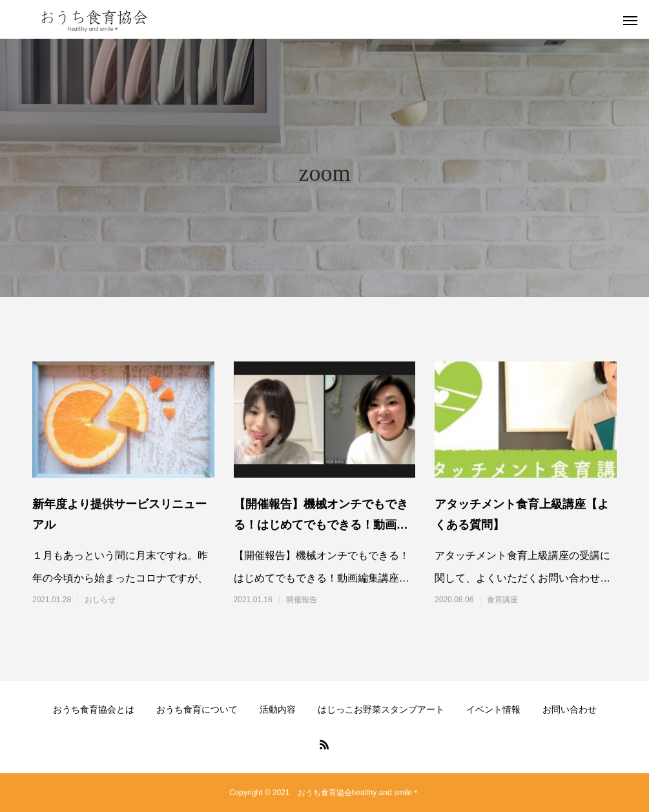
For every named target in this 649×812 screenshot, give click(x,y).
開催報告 (302, 600)
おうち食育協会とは (94, 709)
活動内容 (278, 709)
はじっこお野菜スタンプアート (381, 709)
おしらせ (100, 600)
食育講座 (502, 600)
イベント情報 (493, 709)
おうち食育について (197, 709)
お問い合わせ (570, 709)
